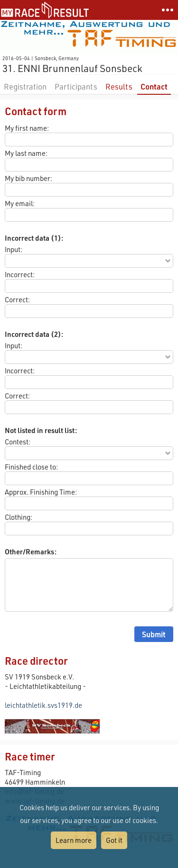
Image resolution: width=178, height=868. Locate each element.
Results (119, 86)
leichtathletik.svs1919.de (43, 705)
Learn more (74, 840)
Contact (154, 86)
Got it (114, 840)
